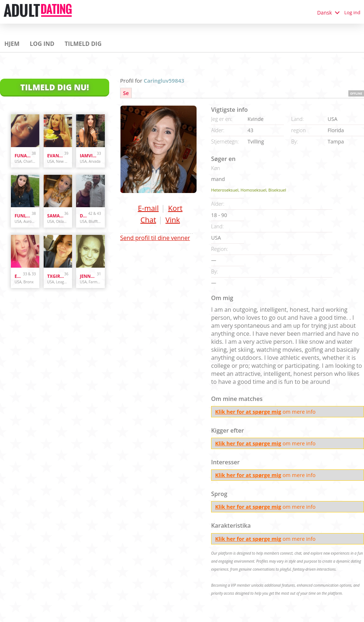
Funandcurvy (23, 156)
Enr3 (19, 276)
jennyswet (88, 276)
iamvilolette (88, 156)
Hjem (12, 44)
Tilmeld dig (83, 44)
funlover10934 (23, 216)
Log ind (352, 12)
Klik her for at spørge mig (248, 412)
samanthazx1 (56, 216)
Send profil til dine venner (155, 238)
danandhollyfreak (84, 216)
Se (126, 93)
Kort (175, 208)
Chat (148, 220)
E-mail (148, 208)
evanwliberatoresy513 (56, 156)
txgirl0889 (56, 276)
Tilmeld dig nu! (55, 87)
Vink (173, 220)
